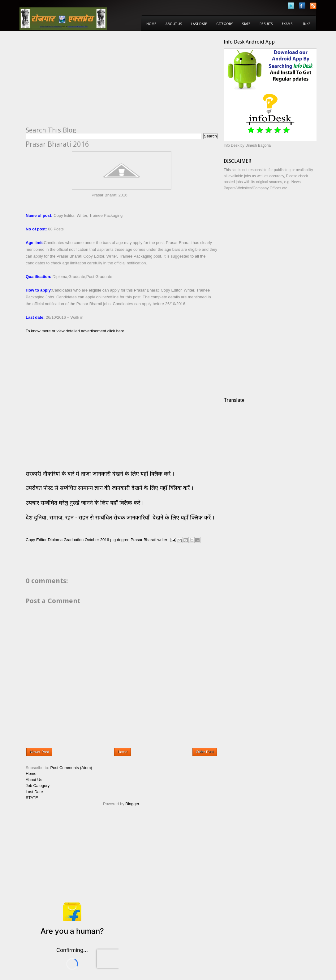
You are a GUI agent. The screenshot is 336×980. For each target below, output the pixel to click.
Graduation (74, 540)
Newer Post (39, 752)
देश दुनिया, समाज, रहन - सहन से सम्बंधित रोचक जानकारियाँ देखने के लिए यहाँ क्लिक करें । (121, 518)
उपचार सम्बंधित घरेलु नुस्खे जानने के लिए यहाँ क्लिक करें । (85, 503)
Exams (287, 24)
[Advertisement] (78, 82)
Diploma (55, 540)
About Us (174, 24)
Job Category (38, 786)
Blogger (132, 804)
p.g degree (120, 540)
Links (306, 24)
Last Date (199, 24)
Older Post (205, 752)
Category (224, 24)
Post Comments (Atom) (71, 768)
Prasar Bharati (143, 540)
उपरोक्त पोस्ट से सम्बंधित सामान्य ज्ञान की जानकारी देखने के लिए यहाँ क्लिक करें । (110, 488)
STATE (32, 798)
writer (162, 540)
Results (266, 24)
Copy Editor (36, 540)
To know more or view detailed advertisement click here (75, 331)
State (246, 24)
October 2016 (97, 540)
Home (151, 24)
